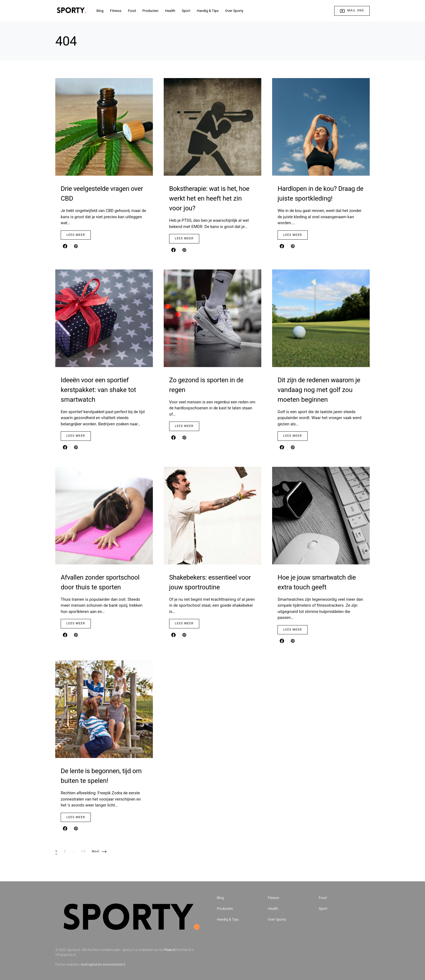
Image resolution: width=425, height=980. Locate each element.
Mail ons (352, 11)
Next (96, 851)
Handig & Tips (228, 919)
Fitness (273, 898)
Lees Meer (76, 235)
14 (83, 851)
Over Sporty (277, 919)
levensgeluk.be (91, 965)
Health (273, 909)
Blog (220, 898)
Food (323, 898)
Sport (323, 909)
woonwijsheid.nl (114, 965)
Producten (225, 909)
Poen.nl (170, 950)
